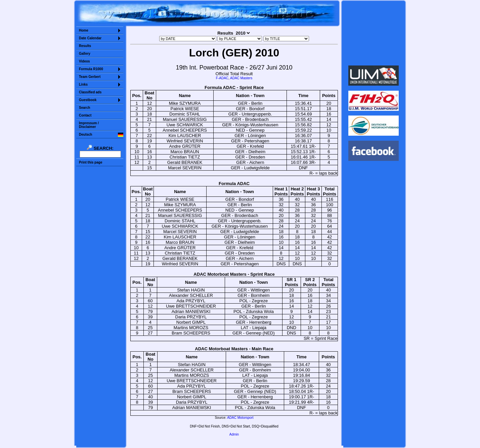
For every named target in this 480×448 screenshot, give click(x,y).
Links (83, 84)
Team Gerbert (90, 77)
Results (85, 46)
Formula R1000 (91, 69)
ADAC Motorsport (240, 418)
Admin (234, 434)
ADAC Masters (241, 78)
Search (84, 108)
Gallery (85, 54)
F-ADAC (222, 78)
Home (84, 30)
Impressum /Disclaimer (89, 125)
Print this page (91, 162)
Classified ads (90, 92)
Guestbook (88, 100)
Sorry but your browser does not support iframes (374, 33)
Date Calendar (90, 38)
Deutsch (85, 135)
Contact (85, 115)
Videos (84, 61)
